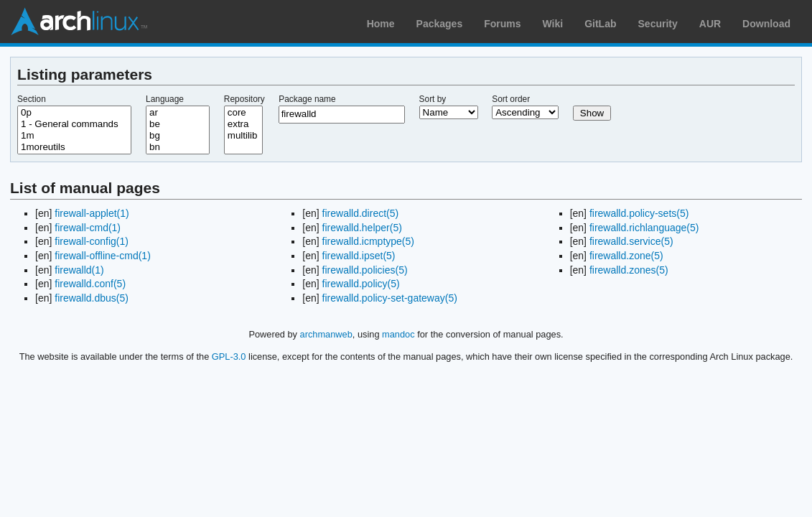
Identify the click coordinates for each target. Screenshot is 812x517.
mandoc (398, 334)
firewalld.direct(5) (361, 213)
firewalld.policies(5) (365, 270)
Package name (307, 99)
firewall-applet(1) (92, 213)
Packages (440, 24)
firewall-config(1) (92, 241)
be (178, 124)
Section (32, 99)
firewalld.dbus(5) (92, 298)
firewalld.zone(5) (626, 256)
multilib (243, 136)
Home (381, 24)
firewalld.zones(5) (629, 270)
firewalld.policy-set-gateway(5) (390, 298)
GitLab (600, 24)
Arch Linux (79, 22)
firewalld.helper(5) (362, 228)
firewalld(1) (79, 270)
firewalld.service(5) (631, 241)
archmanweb (326, 334)
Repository (244, 99)
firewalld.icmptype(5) (368, 241)
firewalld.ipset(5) (359, 256)
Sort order (511, 99)
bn (178, 147)
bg (178, 136)
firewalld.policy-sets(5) (639, 213)
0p (74, 113)
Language (165, 99)
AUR (710, 24)
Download (766, 24)
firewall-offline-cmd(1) (103, 256)
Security (658, 24)
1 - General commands (74, 124)
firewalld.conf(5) (90, 284)
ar (178, 113)
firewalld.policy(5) (361, 284)
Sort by (433, 99)
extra (243, 124)
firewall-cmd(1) (88, 228)
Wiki (553, 24)
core (243, 113)
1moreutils (74, 147)
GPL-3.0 (229, 357)
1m (74, 136)
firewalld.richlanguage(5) (644, 228)
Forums (502, 24)
